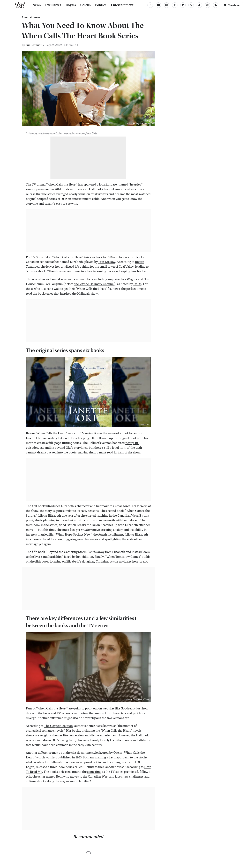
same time (94, 772)
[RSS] (216, 5)
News (37, 5)
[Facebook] (150, 5)
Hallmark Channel (101, 189)
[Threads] (207, 5)
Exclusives (53, 5)
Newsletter (232, 5)
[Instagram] (167, 5)
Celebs (85, 5)
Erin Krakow (107, 262)
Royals (71, 5)
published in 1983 (70, 757)
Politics (101, 5)
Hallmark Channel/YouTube (137, 699)
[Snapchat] (199, 5)
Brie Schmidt (33, 45)
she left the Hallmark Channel (94, 284)
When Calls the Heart (62, 185)
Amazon (145, 424)
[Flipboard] (183, 5)
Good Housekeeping (75, 438)
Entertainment (122, 5)
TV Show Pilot (41, 257)
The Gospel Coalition (58, 726)
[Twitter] (175, 5)
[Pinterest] (191, 5)
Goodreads (128, 709)
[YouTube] (158, 5)
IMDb (137, 284)
